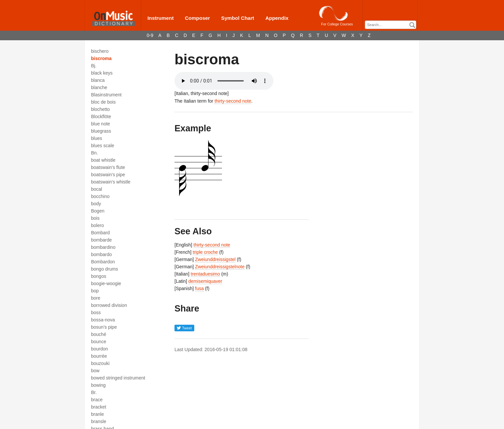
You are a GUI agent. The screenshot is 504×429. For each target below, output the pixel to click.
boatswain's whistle (111, 182)
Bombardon (103, 262)
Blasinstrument (106, 95)
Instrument (161, 18)
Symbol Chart (237, 18)
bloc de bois (103, 102)
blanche (99, 87)
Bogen (98, 211)
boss (96, 313)
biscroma (101, 58)
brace (97, 400)
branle (97, 414)
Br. (94, 392)
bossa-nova (103, 320)
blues (96, 138)
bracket (99, 407)
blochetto (100, 109)
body (96, 204)
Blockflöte (101, 116)
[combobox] (391, 25)
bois (95, 218)
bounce (99, 342)
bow (95, 371)
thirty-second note (233, 101)
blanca (98, 80)
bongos (99, 276)
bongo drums (105, 269)
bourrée (99, 356)
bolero (97, 225)
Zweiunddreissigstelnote (220, 267)
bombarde (101, 240)
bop (95, 291)
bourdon (99, 349)
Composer (197, 18)
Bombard (100, 233)
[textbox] (392, 25)
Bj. (94, 66)
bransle (99, 421)
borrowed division (109, 305)
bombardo (101, 254)
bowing (98, 385)
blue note (101, 124)
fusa (199, 288)
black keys (102, 73)
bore (96, 298)
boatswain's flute (108, 167)
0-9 (150, 35)
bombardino (103, 247)
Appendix (277, 18)
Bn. (94, 153)
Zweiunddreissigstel (215, 259)
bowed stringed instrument (118, 378)
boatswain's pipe (108, 175)
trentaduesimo (205, 274)
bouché (99, 334)
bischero (100, 51)
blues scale (103, 146)
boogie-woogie (106, 283)
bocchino (100, 196)
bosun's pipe (104, 327)
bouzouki (100, 363)
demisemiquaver (205, 281)
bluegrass (101, 131)
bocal (96, 189)
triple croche (205, 252)
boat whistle (103, 160)
